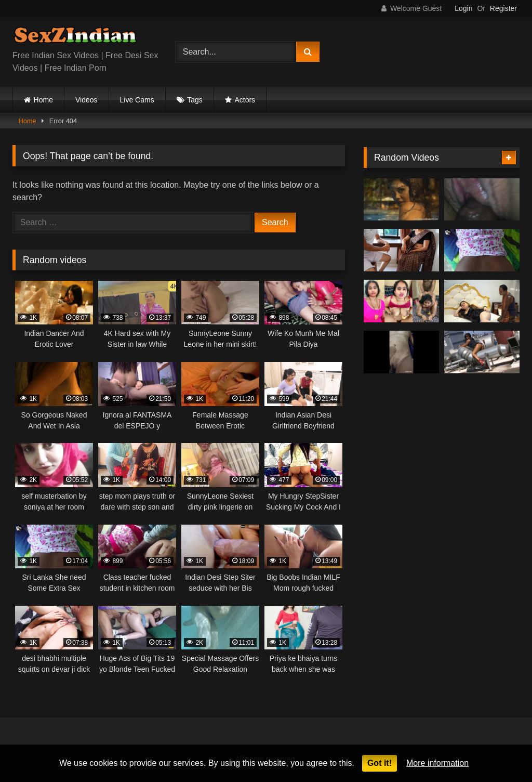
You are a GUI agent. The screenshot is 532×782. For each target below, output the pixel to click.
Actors (245, 100)
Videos (87, 100)
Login (463, 8)
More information (437, 763)
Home (43, 100)
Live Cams (137, 100)
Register (503, 8)
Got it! (380, 763)
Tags (195, 100)
